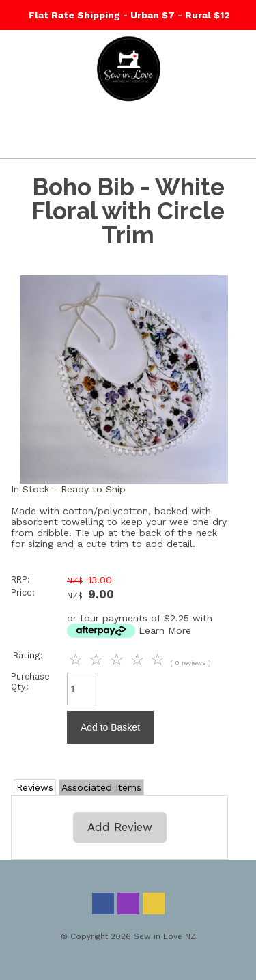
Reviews (35, 787)
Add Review (120, 827)
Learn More (165, 630)
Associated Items (101, 787)
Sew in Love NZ (165, 936)
